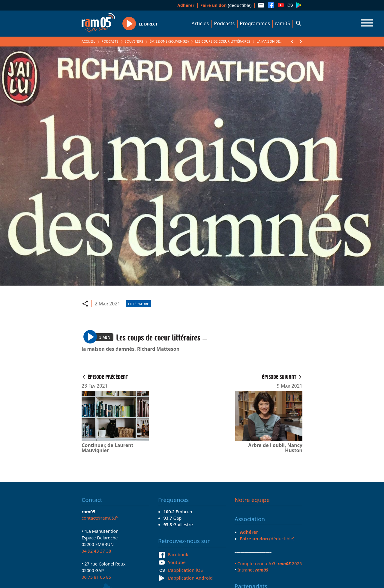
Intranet (253, 570)
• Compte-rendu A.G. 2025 (268, 563)
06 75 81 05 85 (96, 577)
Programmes (255, 23)
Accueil (88, 41)
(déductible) (226, 5)
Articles (200, 23)
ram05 (283, 23)
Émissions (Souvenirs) (169, 41)
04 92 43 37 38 (96, 551)
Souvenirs (134, 41)
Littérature (138, 304)
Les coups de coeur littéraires (223, 41)
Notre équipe (252, 500)
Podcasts (224, 23)
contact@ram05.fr (100, 518)
